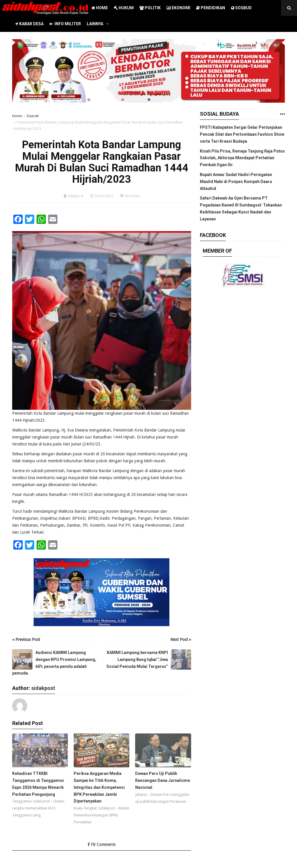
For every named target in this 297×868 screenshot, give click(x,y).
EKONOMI (178, 8)
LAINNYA (95, 24)
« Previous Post (26, 639)
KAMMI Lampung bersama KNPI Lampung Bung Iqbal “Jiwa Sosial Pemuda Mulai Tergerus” (137, 659)
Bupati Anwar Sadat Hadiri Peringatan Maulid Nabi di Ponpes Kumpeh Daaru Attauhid (236, 182)
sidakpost (75, 196)
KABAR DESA (29, 24)
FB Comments (102, 845)
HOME (100, 8)
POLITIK (150, 8)
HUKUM (124, 8)
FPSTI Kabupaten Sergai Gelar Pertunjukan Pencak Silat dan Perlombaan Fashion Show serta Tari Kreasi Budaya (242, 134)
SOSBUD (241, 8)
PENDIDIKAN (211, 8)
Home (17, 116)
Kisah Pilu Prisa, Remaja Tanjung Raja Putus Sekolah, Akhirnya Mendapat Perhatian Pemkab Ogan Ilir (242, 158)
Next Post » (181, 639)
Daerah (33, 116)
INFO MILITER (65, 24)
